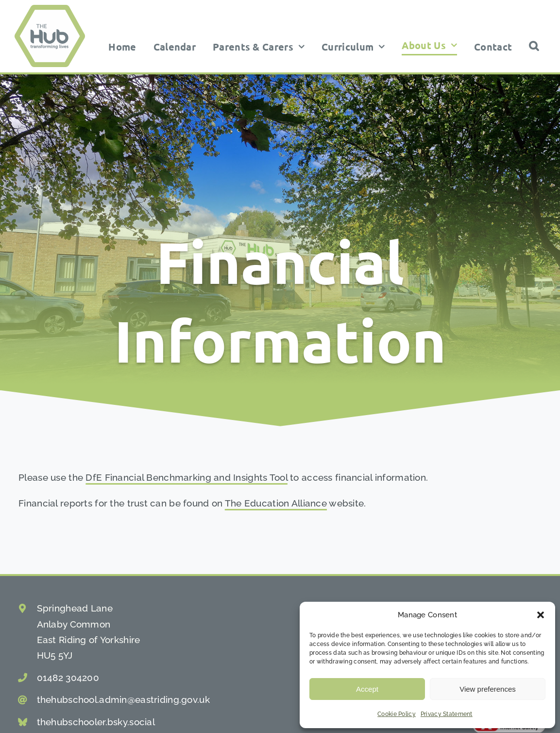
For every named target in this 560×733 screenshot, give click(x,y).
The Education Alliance (276, 503)
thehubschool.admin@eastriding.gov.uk (123, 699)
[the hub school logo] (50, 9)
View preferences (488, 689)
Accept (367, 689)
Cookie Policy (397, 714)
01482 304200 (68, 678)
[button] (541, 615)
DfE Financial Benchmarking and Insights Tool (187, 477)
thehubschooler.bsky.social (96, 722)
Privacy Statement (447, 714)
